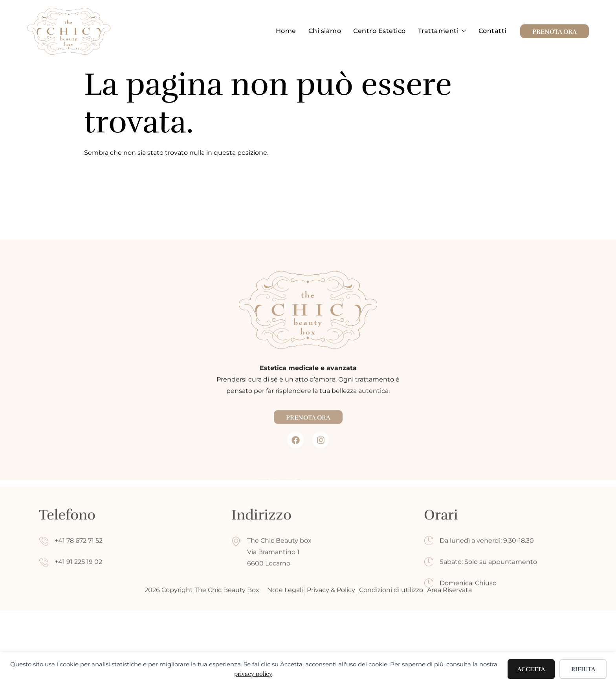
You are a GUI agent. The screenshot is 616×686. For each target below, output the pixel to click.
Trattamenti (443, 31)
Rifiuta (583, 669)
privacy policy (253, 674)
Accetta (531, 669)
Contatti (492, 31)
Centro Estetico (381, 31)
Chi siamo (326, 31)
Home (288, 31)
